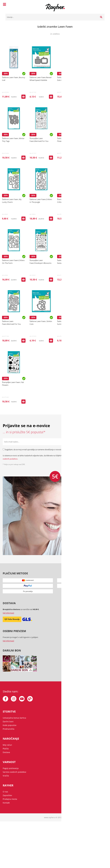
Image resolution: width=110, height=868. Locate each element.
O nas (5, 792)
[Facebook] (5, 699)
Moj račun (7, 745)
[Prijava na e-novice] (104, 442)
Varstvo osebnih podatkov (14, 772)
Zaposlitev (7, 795)
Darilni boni (8, 722)
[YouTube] (22, 699)
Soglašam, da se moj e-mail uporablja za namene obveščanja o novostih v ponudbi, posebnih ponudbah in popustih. (52, 450)
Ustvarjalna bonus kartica (14, 718)
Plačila (6, 749)
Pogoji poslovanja (11, 768)
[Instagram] (14, 699)
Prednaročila (9, 729)
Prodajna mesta (10, 799)
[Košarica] (102, 5)
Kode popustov (10, 725)
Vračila (6, 776)
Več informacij (8, 613)
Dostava (6, 752)
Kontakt (6, 803)
